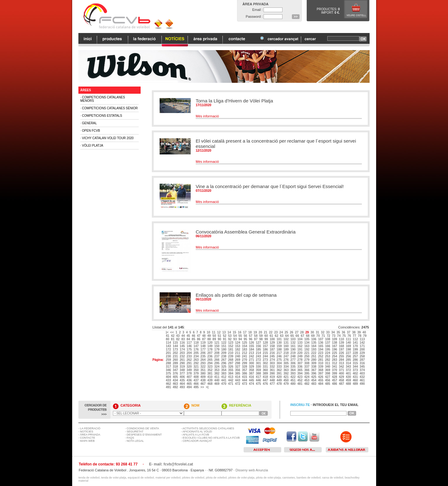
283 (335, 360)
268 (231, 360)
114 (169, 343)
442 (231, 380)
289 (176, 363)
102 (286, 339)
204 (190, 353)
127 (259, 343)
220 (300, 353)
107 (321, 339)
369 (328, 370)
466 (196, 384)
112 (356, 339)
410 (210, 377)
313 (342, 363)
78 (360, 336)
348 (182, 370)
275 (280, 360)
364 (293, 370)
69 (313, 336)
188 (280, 349)
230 (169, 356)
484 (321, 384)
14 (230, 332)
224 (328, 353)
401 (349, 373)
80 (168, 339)
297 (231, 363)
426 (321, 377)
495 (196, 387)
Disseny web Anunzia (252, 470)
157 (266, 346)
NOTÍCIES (87, 432)
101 (280, 339)
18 (250, 332)
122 (224, 343)
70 (319, 336)
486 (335, 384)
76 (350, 336)
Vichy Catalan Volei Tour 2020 (108, 138)
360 (266, 370)
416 (252, 377)
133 (300, 343)
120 (210, 343)
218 (286, 353)
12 (219, 332)
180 (224, 349)
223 (321, 353)
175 (190, 349)
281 (321, 360)
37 (349, 332)
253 (328, 356)
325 (224, 367)
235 (203, 356)
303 (273, 363)
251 (314, 356)
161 (293, 346)
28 (302, 332)
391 (280, 373)
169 (349, 346)
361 (273, 370)
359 (259, 370)
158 (273, 346)
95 (246, 339)
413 (231, 377)
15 (235, 332)
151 (224, 346)
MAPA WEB (87, 441)
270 (245, 360)
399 (335, 373)
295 (217, 363)
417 (259, 377)
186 (266, 349)
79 (365, 336)
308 (307, 363)
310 (321, 363)
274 (273, 360)
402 (356, 373)
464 (182, 384)
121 (217, 343)
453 (307, 380)
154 (245, 346)
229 (363, 353)
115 (176, 343)
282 (328, 360)
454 (314, 380)
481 (300, 384)
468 (210, 384)
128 (266, 343)
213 (252, 353)
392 (286, 373)
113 (363, 339)
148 (203, 346)
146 (190, 346)
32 (323, 332)
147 (196, 346)
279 (307, 360)
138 (335, 343)
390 (273, 373)
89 (215, 339)
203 (182, 353)
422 (293, 377)
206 (203, 353)
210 (231, 353)
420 (280, 377)
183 (245, 349)
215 (266, 353)
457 (335, 380)
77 (355, 336)
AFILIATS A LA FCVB (196, 435)
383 (224, 373)
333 (280, 367)
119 (203, 343)
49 (209, 336)
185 (259, 349)
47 (199, 336)
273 (266, 360)
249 (300, 356)
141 (356, 343)
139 (342, 343)
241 (245, 356)
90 (220, 339)
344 (356, 367)
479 (286, 384)
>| (207, 387)
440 (217, 380)
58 (256, 336)
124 (238, 343)
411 (217, 377)
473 (245, 384)
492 (176, 387)
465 (190, 384)
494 (190, 387)
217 (280, 353)
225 (335, 353)
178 (210, 349)
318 (176, 367)
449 (280, 380)
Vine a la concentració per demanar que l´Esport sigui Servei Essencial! (270, 186)
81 (173, 339)
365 (300, 370)
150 (217, 346)
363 (286, 370)
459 (349, 380)
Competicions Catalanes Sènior (110, 108)
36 (344, 332)
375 (169, 373)
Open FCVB (91, 131)
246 (280, 356)
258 (363, 356)
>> (203, 387)
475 (259, 384)
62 (277, 336)
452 (300, 380)
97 (256, 339)
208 (217, 353)
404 (169, 377)
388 (259, 373)
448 (273, 380)
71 (324, 336)
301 (259, 363)
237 (217, 356)
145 (182, 346)
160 (286, 346)
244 (266, 356)
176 (196, 349)
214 (259, 353)
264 (203, 360)
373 (356, 370)
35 (339, 332)
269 (238, 360)
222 (314, 353)
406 (182, 377)
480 (293, 384)
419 (273, 377)
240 (238, 356)
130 (280, 343)
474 (252, 384)
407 (190, 377)
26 (292, 332)
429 (342, 377)
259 (169, 360)
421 (286, 377)
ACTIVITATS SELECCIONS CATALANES (208, 428)
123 (231, 343)
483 (314, 384)
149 (210, 346)
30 (313, 332)
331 (266, 367)
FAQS (130, 438)
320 (190, 367)
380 (203, 373)
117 (190, 343)
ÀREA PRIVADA (90, 435)
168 (342, 346)
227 (349, 353)
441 (224, 380)
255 (342, 356)
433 (169, 380)
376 (176, 373)
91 (225, 339)
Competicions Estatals (102, 116)
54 (236, 336)
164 (314, 346)
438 (203, 380)
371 (342, 370)
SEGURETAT (135, 432)
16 (240, 332)
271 (252, 360)
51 (220, 336)
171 (363, 346)
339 (321, 367)
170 (356, 346)
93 (236, 339)
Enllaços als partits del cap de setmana (236, 295)
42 (173, 336)
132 (293, 343)
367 (314, 370)
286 (356, 360)
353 (217, 370)
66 (298, 336)
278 (300, 360)
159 (280, 346)
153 (238, 346)
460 (356, 380)
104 (300, 339)
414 (238, 377)
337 (307, 367)
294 (210, 363)
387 (252, 373)
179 (217, 349)
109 (335, 339)
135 (314, 343)
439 (210, 380)
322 (203, 367)
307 (300, 363)
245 (273, 356)
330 (259, 367)
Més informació (207, 116)
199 (356, 349)
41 (168, 336)
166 (328, 346)
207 (210, 353)
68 (308, 336)
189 (286, 349)
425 (314, 377)
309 (314, 363)
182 (238, 349)
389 (266, 373)
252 (321, 356)
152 (231, 346)
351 (203, 370)
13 (225, 332)
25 (287, 332)
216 (273, 353)
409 (203, 377)
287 (363, 360)
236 (210, 356)
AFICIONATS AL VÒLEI (197, 432)
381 (210, 373)
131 (286, 343)
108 (328, 339)
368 (321, 370)
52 (225, 336)
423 (300, 377)
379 (196, 373)
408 (196, 377)
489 (356, 384)
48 (204, 336)
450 (286, 380)
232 (182, 356)
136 (321, 343)
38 (354, 332)
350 (196, 370)
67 (303, 336)
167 (335, 346)
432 (363, 377)
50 (215, 336)
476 (266, 384)
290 (182, 363)
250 (307, 356)
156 (259, 346)
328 (245, 367)
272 (259, 360)
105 (307, 339)
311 (328, 363)
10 (209, 332)
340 (328, 367)
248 (293, 356)
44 (184, 336)
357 (245, 370)
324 (217, 367)
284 (342, 360)
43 (178, 336)
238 (224, 356)
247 (286, 356)
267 (224, 360)
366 (307, 370)
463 (176, 384)
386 (245, 373)
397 (321, 373)
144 (176, 346)
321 (196, 367)
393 (293, 373)
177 (203, 349)
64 (287, 336)
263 (196, 360)
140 (349, 343)
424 (307, 377)
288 (169, 363)
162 (300, 346)
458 (342, 380)
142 (363, 343)
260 (176, 360)
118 (196, 343)
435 (182, 380)
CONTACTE (88, 438)
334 (286, 367)
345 (363, 367)
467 (203, 384)
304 (280, 363)
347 (176, 370)
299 (245, 363)
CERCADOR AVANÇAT (197, 441)
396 (314, 373)
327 (238, 367)
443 (238, 380)
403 (363, 373)
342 (342, 367)
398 (328, 373)
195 (328, 349)
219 (293, 353)
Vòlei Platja (93, 146)
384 (231, 373)
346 (169, 370)
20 (261, 332)
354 (224, 370)
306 (293, 363)
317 (169, 367)
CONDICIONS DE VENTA (143, 428)
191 (300, 349)
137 (328, 343)
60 (267, 336)
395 (307, 373)
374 (363, 370)
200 (363, 349)
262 (190, 360)
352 (210, 370)
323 (210, 367)
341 (335, 367)
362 (280, 370)
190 (293, 349)
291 (190, 363)
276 (286, 360)
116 (182, 343)
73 (334, 336)
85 (194, 339)
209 (224, 353)
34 (334, 332)
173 (176, 349)
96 (251, 339)
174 (182, 349)
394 (300, 373)
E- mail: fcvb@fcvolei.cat (171, 464)
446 (259, 380)
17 (245, 332)
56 (246, 336)
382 (217, 373)
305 (286, 363)
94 (241, 339)
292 (196, 363)
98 (261, 339)
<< (172, 332)
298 (238, 363)
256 (349, 356)
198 (349, 349)
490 (363, 384)
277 (293, 360)
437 (196, 380)
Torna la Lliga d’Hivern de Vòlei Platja (234, 101)
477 (273, 384)
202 (176, 353)
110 (342, 339)
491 (169, 387)
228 (356, 353)
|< (168, 332)
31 (318, 332)
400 (342, 373)
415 (245, 377)
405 (176, 377)
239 (231, 356)
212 (245, 353)
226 (342, 353)
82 (178, 339)
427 (328, 377)
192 (307, 349)
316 (363, 363)
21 (266, 332)
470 (224, 384)
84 (189, 339)
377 (182, 373)
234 (196, 356)
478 (280, 384)
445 (252, 380)
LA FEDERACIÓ (90, 428)
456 (328, 380)
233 (190, 356)
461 (363, 380)
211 (238, 353)
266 (217, 360)
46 (194, 336)
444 (245, 380)
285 (349, 360)
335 (293, 367)
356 (238, 370)
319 (182, 367)
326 (231, 367)
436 (190, 380)
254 (335, 356)
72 (329, 336)
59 (261, 336)
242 (252, 356)
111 (349, 339)
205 (196, 353)
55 (241, 336)
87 (204, 339)
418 (266, 377)
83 (184, 339)
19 (256, 332)
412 (224, 377)
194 (321, 349)
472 (238, 384)
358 (252, 370)
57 (251, 336)
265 (210, 360)
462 (169, 384)
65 (292, 336)
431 (356, 377)
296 (224, 363)
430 (349, 377)
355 (231, 370)
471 (231, 384)
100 (273, 339)
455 (321, 380)
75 (344, 336)
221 (307, 353)
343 (349, 367)
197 (342, 349)
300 (252, 363)
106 (314, 339)
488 (349, 384)
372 (349, 370)
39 (359, 332)
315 (356, 363)
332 (273, 367)
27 (297, 332)
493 (182, 387)
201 (169, 353)
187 (273, 349)
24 (282, 332)
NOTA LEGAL (135, 441)
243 (259, 356)
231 (176, 356)
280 (314, 360)
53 (230, 336)
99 (267, 339)
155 (252, 346)
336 (300, 367)
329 (252, 367)
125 (245, 343)
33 (328, 332)
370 (335, 370)
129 (273, 343)
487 (342, 384)
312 (335, 363)
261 (182, 360)
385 (238, 373)
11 (214, 332)
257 (356, 356)
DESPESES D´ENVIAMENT (144, 435)
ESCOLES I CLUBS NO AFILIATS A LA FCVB (211, 438)
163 (307, 346)
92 (230, 339)
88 (209, 339)
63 (282, 336)
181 (231, 349)
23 (276, 332)
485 (328, 384)
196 (335, 349)
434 (176, 380)
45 (189, 336)
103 (293, 339)
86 (199, 339)
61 (272, 336)
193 (314, 349)
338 (314, 367)
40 (365, 332)
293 (203, 363)
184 (252, 349)
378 (190, 373)
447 (266, 380)
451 (293, 380)
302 (266, 363)
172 (169, 349)
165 (321, 346)
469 (217, 384)
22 (271, 332)
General (90, 123)
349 (190, 370)
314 (349, 363)
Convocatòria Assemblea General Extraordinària (246, 232)
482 (307, 384)
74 (339, 336)
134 (307, 343)
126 (252, 343)
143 (169, 346)
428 (335, 377)
